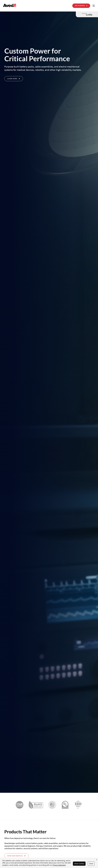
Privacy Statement (59, 865)
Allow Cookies (79, 864)
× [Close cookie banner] (97, 860)
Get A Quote (81, 6)
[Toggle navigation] (94, 6)
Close (91, 864)
